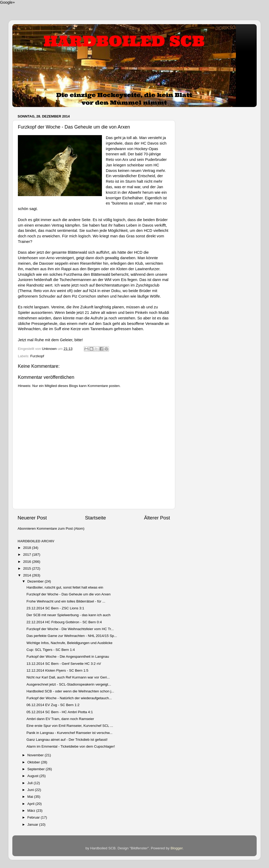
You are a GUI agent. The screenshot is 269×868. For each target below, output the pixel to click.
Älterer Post (157, 518)
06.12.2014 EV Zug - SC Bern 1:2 (53, 705)
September (37, 769)
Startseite (95, 518)
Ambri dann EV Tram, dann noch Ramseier (60, 719)
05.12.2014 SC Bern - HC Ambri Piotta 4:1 (60, 712)
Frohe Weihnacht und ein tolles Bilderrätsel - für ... (66, 601)
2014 (28, 575)
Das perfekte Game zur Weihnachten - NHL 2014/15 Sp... (72, 636)
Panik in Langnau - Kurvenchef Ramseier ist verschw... (69, 733)
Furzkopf (37, 356)
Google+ (7, 2)
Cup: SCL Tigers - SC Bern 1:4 (51, 650)
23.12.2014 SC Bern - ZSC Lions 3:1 (55, 608)
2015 (28, 568)
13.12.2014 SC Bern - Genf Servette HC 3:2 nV (64, 664)
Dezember (36, 581)
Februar (34, 817)
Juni (31, 790)
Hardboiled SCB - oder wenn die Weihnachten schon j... (70, 691)
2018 (28, 548)
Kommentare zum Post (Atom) (61, 529)
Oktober (34, 762)
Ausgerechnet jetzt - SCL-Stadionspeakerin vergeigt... (69, 684)
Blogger (177, 848)
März (32, 811)
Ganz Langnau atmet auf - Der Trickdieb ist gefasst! (67, 740)
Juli (30, 783)
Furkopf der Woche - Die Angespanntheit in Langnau (68, 657)
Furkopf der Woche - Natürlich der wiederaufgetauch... (69, 698)
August (33, 776)
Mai (31, 797)
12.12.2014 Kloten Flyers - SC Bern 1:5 (58, 670)
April (31, 804)
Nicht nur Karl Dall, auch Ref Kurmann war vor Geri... (68, 677)
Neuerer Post (32, 518)
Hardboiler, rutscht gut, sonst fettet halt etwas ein (65, 587)
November (36, 755)
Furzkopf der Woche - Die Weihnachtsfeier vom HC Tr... (70, 629)
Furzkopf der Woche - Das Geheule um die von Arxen (69, 594)
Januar (33, 824)
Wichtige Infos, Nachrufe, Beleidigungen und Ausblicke (69, 643)
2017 (28, 555)
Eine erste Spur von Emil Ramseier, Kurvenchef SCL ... (70, 726)
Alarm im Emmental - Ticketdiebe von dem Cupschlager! (71, 746)
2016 (28, 562)
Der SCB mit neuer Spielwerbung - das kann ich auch (69, 615)
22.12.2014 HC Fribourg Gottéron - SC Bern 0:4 (64, 622)
